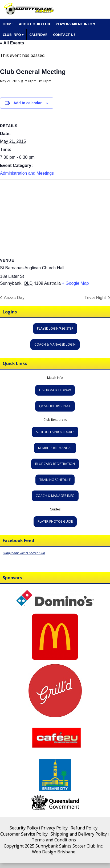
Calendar (38, 35)
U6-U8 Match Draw (55, 390)
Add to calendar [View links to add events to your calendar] (28, 103)
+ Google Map (75, 283)
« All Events (12, 43)
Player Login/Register (55, 328)
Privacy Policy (54, 828)
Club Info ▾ (13, 35)
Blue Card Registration (55, 464)
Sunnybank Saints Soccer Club (24, 553)
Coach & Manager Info (55, 496)
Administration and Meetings (27, 173)
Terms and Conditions (54, 840)
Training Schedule (55, 480)
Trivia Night (96, 297)
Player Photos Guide (55, 521)
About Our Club (34, 24)
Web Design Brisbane (54, 852)
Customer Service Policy (24, 834)
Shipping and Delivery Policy (79, 834)
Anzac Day (14, 297)
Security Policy (24, 828)
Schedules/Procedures (55, 432)
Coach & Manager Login (55, 344)
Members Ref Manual (55, 448)
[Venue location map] (55, 218)
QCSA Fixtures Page (55, 406)
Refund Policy (84, 828)
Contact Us (64, 35)
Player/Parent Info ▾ (75, 24)
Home (8, 24)
